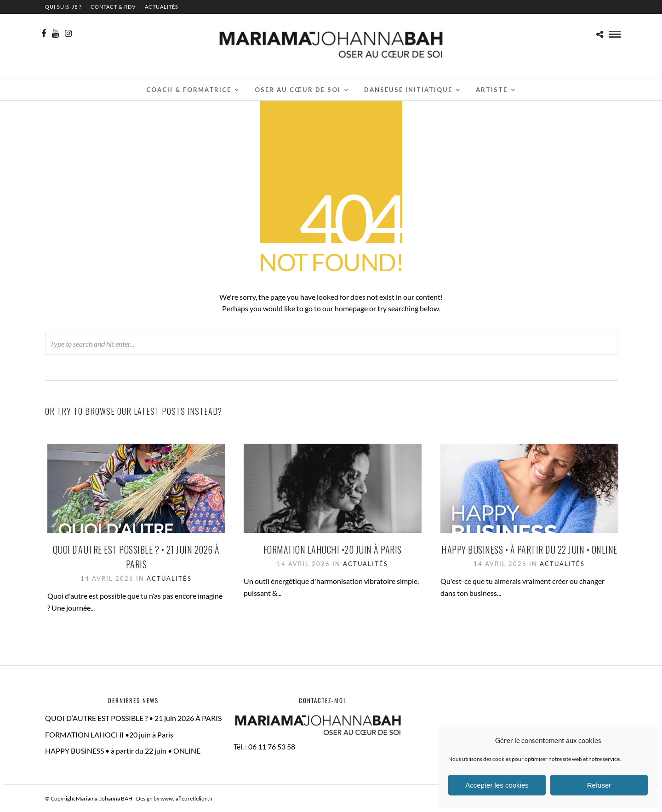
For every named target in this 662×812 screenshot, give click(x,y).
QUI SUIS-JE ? (63, 7)
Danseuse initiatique (408, 90)
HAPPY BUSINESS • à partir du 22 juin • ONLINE (529, 549)
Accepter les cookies (497, 785)
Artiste (492, 90)
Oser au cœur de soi (298, 90)
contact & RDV (113, 7)
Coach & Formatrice (189, 90)
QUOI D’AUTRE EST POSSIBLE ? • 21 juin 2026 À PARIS (133, 718)
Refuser (599, 785)
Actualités (162, 7)
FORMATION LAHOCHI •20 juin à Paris (333, 549)
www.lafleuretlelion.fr (187, 798)
